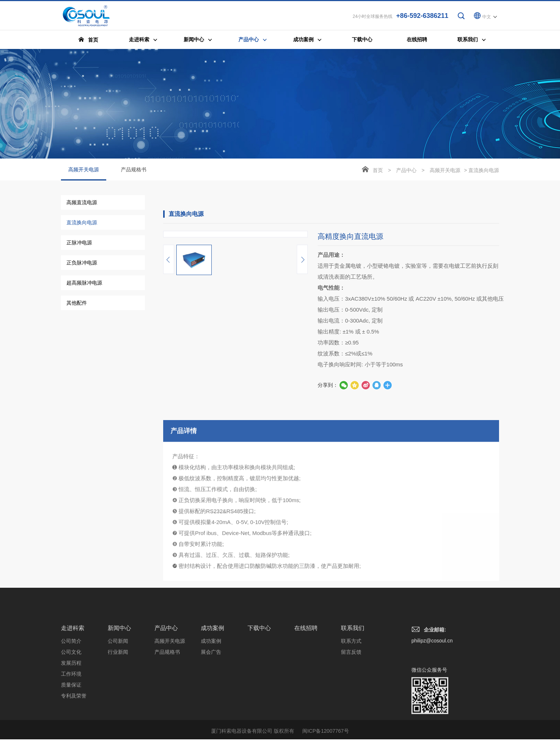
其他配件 (77, 304)
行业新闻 (118, 713)
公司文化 (71, 713)
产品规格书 (134, 171)
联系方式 (351, 702)
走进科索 (73, 689)
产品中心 (406, 171)
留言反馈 (351, 713)
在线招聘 (306, 689)
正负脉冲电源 (82, 264)
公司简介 (71, 702)
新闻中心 (119, 689)
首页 (378, 171)
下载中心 (259, 689)
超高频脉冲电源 (84, 284)
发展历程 (71, 724)
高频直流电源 (82, 203)
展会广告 (211, 713)
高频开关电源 (84, 175)
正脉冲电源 (79, 244)
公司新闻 (118, 702)
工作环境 (71, 735)
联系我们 (353, 689)
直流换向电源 (82, 224)
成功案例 (212, 689)
